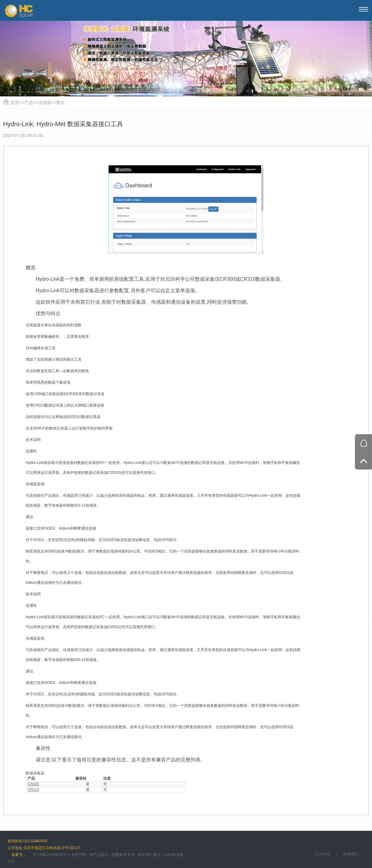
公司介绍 (323, 854)
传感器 (45, 103)
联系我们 (351, 854)
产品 (29, 103)
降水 (60, 103)
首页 (15, 103)
